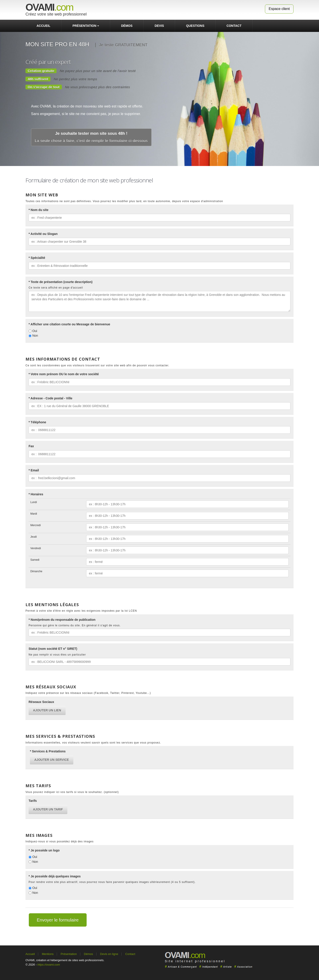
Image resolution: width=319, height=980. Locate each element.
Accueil (43, 26)
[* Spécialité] (159, 266)
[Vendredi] (187, 550)
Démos (127, 26)
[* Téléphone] (159, 430)
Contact (130, 954)
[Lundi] (187, 504)
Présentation (86, 26)
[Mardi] (187, 516)
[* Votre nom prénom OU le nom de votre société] (159, 382)
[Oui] (30, 331)
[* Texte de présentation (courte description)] (159, 301)
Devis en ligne (109, 954)
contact (234, 26)
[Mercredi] (187, 527)
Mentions (48, 954)
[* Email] (159, 478)
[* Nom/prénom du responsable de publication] (159, 633)
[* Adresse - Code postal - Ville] (159, 406)
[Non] (30, 336)
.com (49, 7)
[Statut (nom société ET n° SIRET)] (159, 662)
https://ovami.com (49, 965)
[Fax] (159, 454)
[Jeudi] (187, 539)
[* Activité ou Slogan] (159, 242)
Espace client (279, 9)
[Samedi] (187, 562)
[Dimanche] (187, 573)
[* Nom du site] (159, 218)
